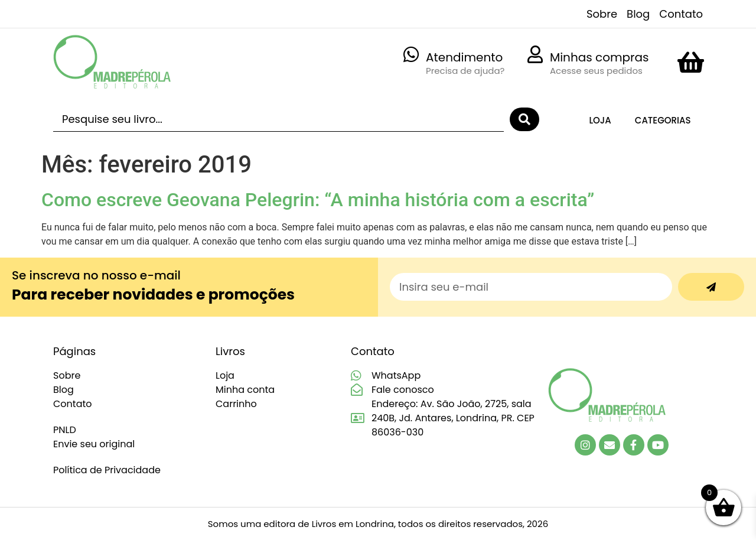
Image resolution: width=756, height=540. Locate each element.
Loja (600, 120)
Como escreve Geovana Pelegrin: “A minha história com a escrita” (318, 200)
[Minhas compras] (535, 54)
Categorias (663, 120)
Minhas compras (599, 57)
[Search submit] (524, 119)
